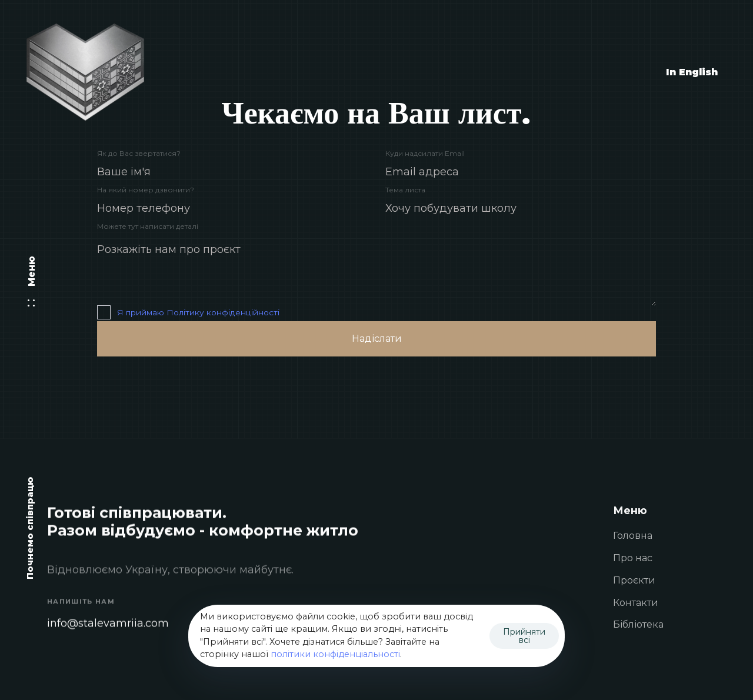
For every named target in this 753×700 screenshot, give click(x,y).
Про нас (633, 559)
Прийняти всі (524, 636)
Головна (633, 536)
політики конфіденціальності (335, 654)
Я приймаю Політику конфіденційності (198, 312)
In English (692, 72)
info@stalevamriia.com (108, 624)
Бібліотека (638, 626)
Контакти (636, 603)
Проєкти (634, 581)
